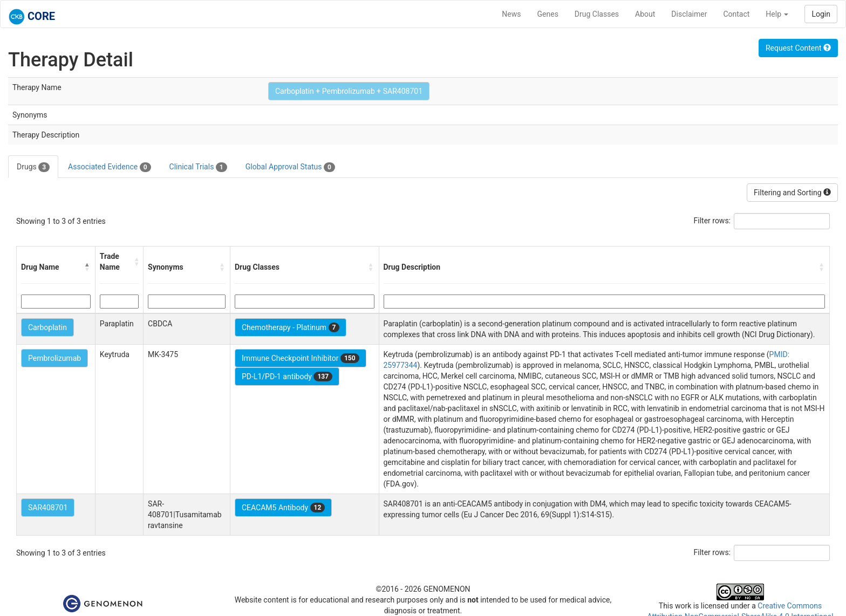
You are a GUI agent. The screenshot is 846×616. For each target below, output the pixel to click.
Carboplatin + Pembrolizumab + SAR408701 (349, 91)
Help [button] (777, 14)
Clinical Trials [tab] (198, 167)
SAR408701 (48, 508)
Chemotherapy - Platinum (291, 327)
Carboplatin (47, 327)
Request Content (798, 48)
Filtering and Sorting (792, 193)
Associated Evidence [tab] (109, 167)
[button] (87, 267)
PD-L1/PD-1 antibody (287, 377)
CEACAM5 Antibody (283, 508)
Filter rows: (712, 221)
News (511, 14)
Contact (736, 14)
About (645, 14)
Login (821, 14)
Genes (548, 14)
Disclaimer (689, 14)
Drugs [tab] (33, 167)
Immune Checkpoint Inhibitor (301, 358)
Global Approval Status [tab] (290, 167)
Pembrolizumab (54, 358)
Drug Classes (597, 14)
